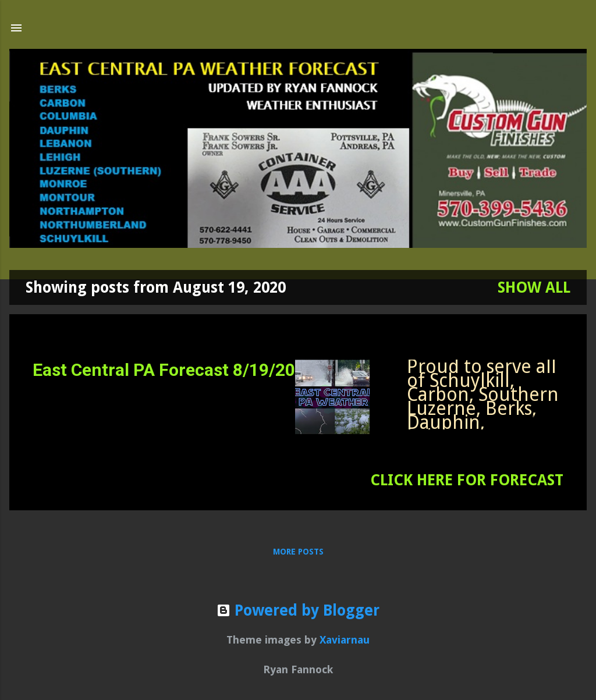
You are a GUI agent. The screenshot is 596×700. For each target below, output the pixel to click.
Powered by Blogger (298, 610)
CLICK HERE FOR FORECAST (467, 480)
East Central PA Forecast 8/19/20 (164, 370)
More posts (298, 552)
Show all (534, 287)
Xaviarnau (345, 640)
